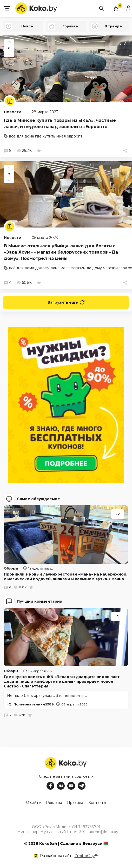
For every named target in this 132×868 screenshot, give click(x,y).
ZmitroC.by (85, 855)
